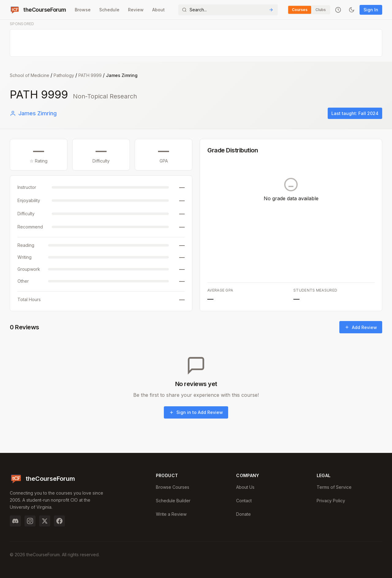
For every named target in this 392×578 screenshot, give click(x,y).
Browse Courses (173, 487)
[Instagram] (30, 521)
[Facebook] (59, 521)
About (158, 10)
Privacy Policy (331, 501)
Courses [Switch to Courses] (300, 10)
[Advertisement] (196, 43)
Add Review (361, 327)
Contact (244, 501)
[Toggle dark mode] (352, 10)
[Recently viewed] (338, 10)
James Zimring (33, 113)
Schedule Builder (173, 501)
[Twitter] (45, 521)
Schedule (109, 10)
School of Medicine (30, 75)
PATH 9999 (90, 75)
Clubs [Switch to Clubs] (321, 10)
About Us (245, 487)
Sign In (371, 10)
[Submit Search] (271, 10)
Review (136, 10)
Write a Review (171, 514)
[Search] (228, 10)
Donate (243, 514)
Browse (83, 10)
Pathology (64, 75)
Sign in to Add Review (196, 412)
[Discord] (15, 521)
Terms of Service (334, 487)
